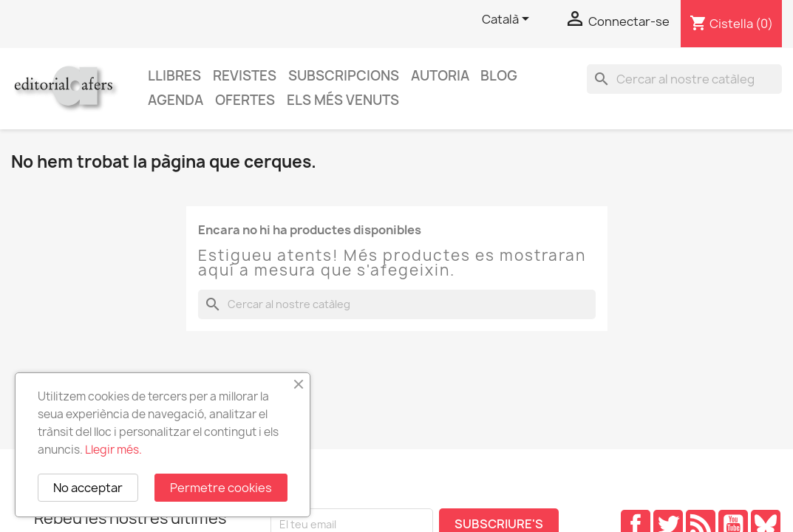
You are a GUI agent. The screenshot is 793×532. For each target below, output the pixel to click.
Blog (499, 76)
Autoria (440, 76)
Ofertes (245, 100)
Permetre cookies (221, 488)
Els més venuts (343, 100)
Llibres (174, 76)
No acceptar (88, 488)
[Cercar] (684, 79)
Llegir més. (113, 450)
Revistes (245, 76)
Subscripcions (344, 76)
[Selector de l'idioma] (508, 20)
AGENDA (176, 100)
